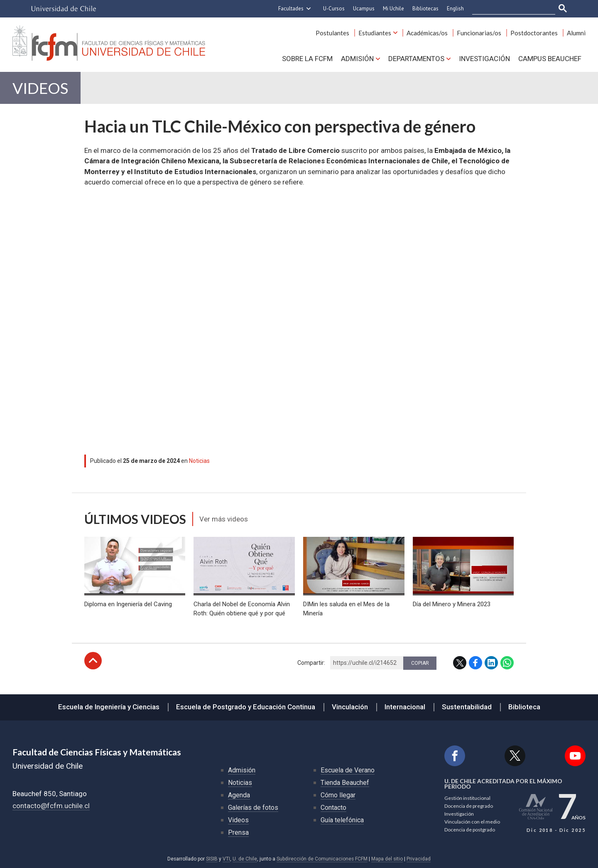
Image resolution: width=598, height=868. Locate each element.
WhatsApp (507, 663)
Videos (40, 88)
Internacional (405, 707)
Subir (93, 661)
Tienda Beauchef (345, 783)
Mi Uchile (393, 9)
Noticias (199, 461)
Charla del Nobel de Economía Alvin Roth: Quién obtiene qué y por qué (242, 609)
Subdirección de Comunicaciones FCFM (322, 859)
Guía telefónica (342, 820)
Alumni (576, 33)
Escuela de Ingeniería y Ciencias (109, 707)
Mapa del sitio (387, 859)
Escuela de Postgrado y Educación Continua (246, 707)
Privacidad (419, 859)
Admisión (357, 59)
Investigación (484, 59)
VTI (226, 859)
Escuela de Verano (348, 770)
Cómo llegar (338, 795)
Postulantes (332, 33)
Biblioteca (524, 707)
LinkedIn (491, 663)
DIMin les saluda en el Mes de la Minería (346, 609)
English (455, 9)
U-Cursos (334, 9)
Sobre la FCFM (307, 59)
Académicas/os (427, 33)
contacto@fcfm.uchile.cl (51, 806)
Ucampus (364, 9)
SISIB (212, 859)
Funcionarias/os (479, 33)
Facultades (291, 9)
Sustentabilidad (467, 707)
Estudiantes (375, 33)
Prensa (238, 832)
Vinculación (350, 707)
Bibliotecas (425, 9)
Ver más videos (224, 519)
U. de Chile (245, 859)
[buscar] (509, 9)
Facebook (475, 663)
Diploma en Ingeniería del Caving (128, 604)
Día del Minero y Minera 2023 (452, 604)
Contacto (333, 808)
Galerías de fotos (253, 808)
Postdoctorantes (534, 33)
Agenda (239, 795)
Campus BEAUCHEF (550, 59)
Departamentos (416, 59)
